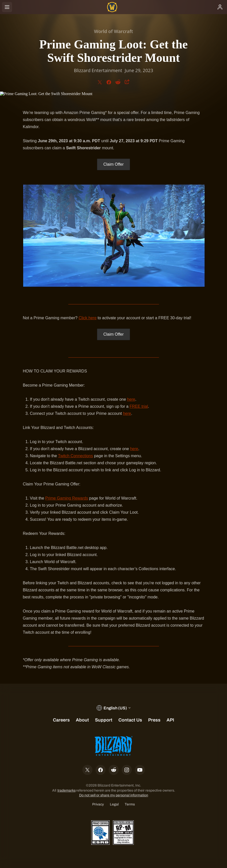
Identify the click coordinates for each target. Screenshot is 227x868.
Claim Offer (114, 164)
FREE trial (139, 406)
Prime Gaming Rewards (67, 498)
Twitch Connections (75, 456)
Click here (88, 318)
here (131, 399)
